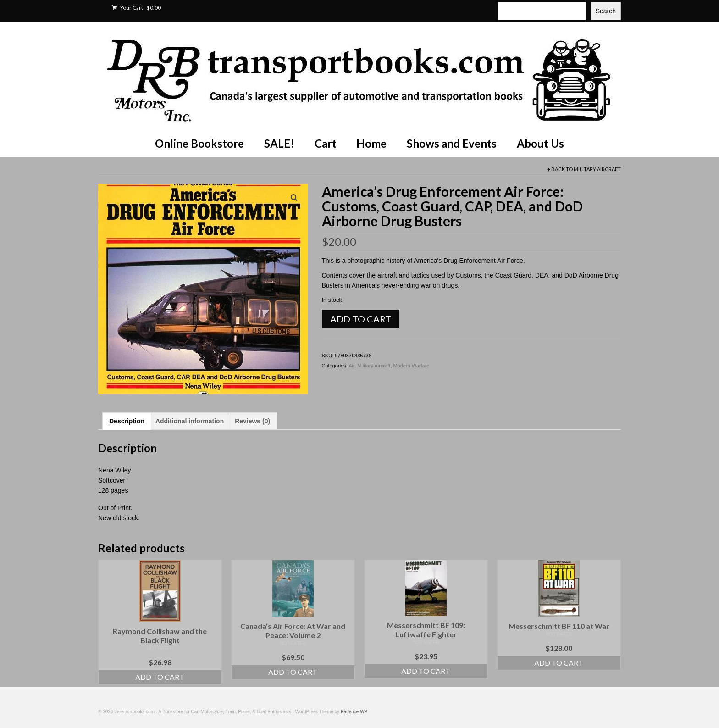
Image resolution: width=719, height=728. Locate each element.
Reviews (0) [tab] (252, 421)
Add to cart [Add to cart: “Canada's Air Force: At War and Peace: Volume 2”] (293, 672)
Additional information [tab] (190, 421)
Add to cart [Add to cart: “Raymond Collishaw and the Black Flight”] (160, 677)
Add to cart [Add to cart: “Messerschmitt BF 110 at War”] (559, 663)
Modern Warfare (411, 366)
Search (606, 11)
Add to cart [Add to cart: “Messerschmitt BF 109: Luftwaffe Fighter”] (426, 671)
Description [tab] (127, 421)
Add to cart (361, 319)
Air (351, 366)
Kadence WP (354, 712)
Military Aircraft (597, 169)
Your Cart (136, 8)
